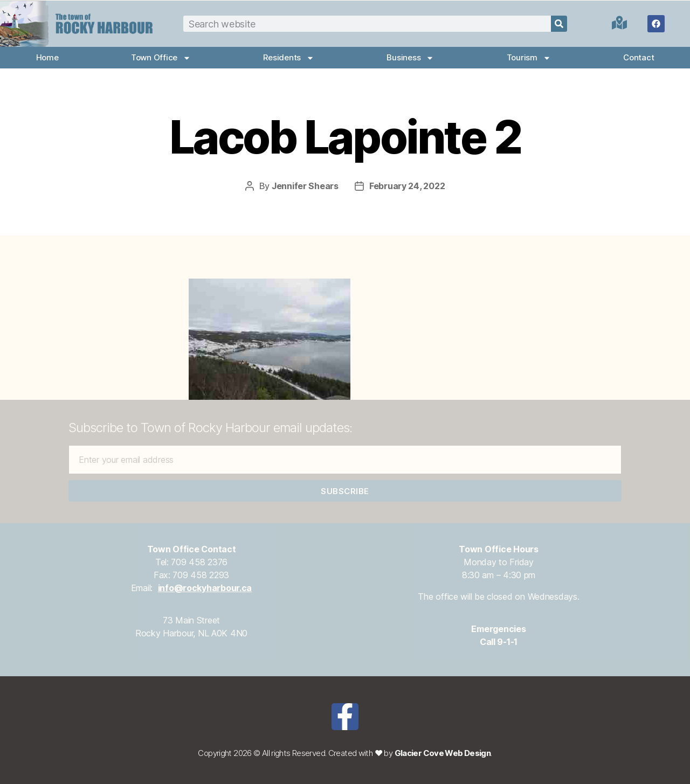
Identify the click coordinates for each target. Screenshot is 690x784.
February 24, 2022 (407, 186)
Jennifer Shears (305, 186)
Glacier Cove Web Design (443, 753)
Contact (639, 57)
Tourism (529, 58)
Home (47, 57)
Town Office (161, 58)
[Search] (559, 24)
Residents (289, 58)
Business (410, 58)
